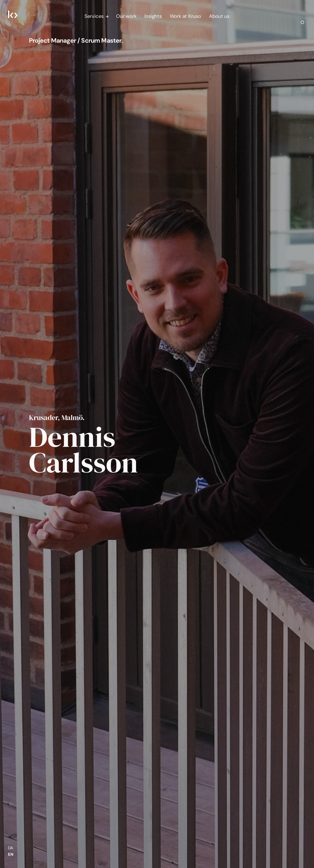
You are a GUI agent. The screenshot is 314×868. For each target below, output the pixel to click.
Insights (153, 16)
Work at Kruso (185, 16)
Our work (126, 16)
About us (219, 16)
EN (11, 854)
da (11, 848)
